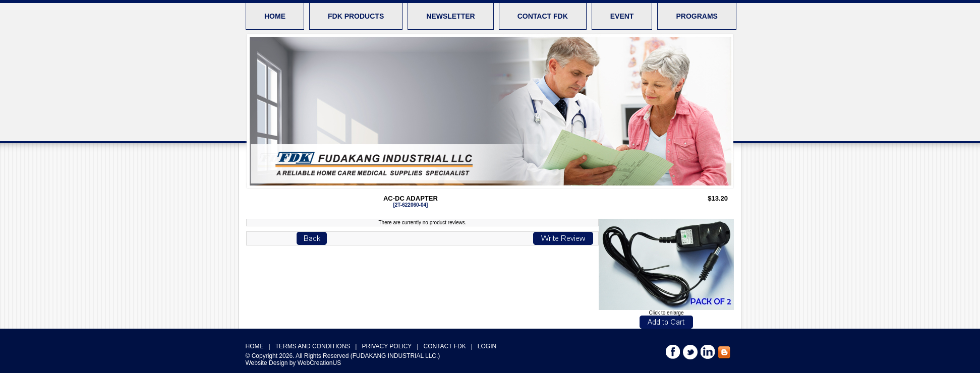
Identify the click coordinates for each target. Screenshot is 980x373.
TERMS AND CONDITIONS (313, 346)
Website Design (267, 363)
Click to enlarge (666, 310)
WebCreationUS (319, 363)
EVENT (622, 16)
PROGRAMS (697, 16)
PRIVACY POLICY (387, 346)
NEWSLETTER (450, 16)
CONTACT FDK (543, 16)
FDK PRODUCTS (356, 16)
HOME (275, 16)
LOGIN (487, 346)
